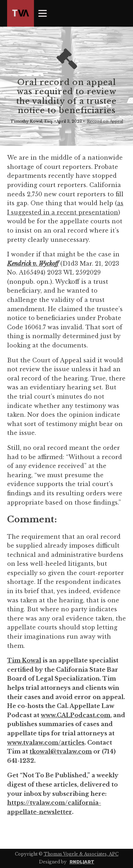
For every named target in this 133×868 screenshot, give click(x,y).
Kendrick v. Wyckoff (33, 263)
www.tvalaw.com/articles (46, 742)
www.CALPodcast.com (76, 715)
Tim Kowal (24, 660)
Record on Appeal (105, 121)
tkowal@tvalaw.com (61, 751)
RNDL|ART (82, 862)
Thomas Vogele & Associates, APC (81, 854)
